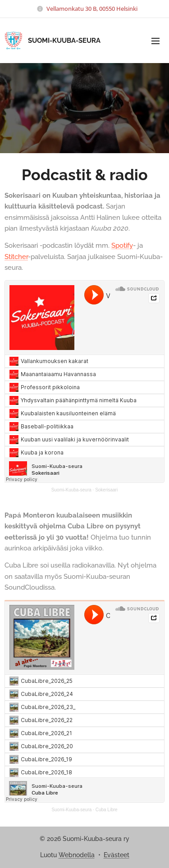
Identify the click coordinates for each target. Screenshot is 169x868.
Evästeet (116, 855)
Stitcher (16, 257)
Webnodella (77, 855)
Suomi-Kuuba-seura (71, 490)
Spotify (122, 245)
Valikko (155, 41)
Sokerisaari (106, 490)
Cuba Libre (107, 809)
